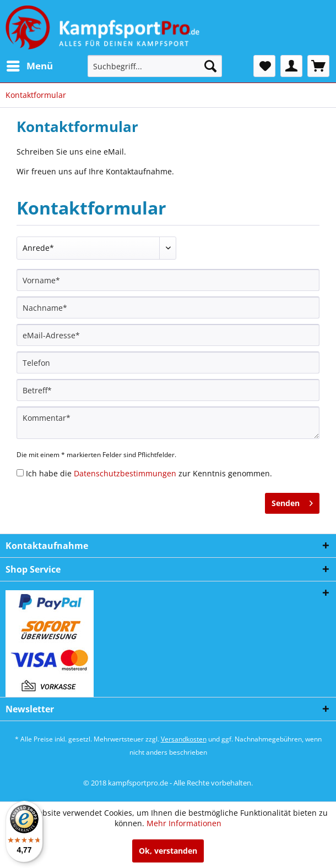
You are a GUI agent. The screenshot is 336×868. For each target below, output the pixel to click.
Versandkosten (184, 739)
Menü (30, 65)
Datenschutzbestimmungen (125, 473)
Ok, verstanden (168, 851)
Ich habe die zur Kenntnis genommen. (149, 473)
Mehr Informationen (184, 823)
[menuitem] (29, 66)
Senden (292, 501)
